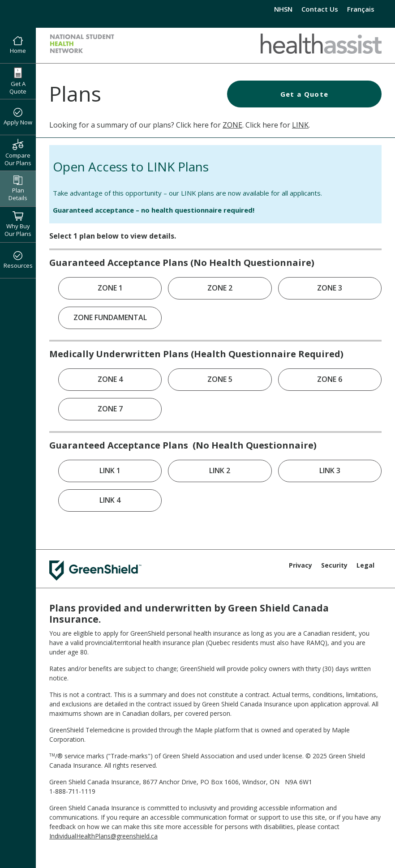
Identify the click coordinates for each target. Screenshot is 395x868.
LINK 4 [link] (110, 500)
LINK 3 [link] (330, 470)
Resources (18, 261)
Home (18, 46)
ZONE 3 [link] (330, 288)
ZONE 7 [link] (110, 409)
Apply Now (18, 117)
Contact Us (320, 9)
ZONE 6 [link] (330, 379)
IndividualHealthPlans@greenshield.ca (103, 836)
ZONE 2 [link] (220, 288)
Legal (365, 565)
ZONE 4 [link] (110, 379)
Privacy (301, 565)
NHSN (283, 9)
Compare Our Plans (18, 153)
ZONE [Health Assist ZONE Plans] (232, 125)
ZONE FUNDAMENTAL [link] (110, 317)
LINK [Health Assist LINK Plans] (300, 125)
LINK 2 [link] (220, 470)
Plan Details (18, 189)
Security (334, 565)
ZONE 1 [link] (110, 288)
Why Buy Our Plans (18, 224)
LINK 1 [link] (110, 470)
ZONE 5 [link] (220, 379)
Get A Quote (18, 81)
